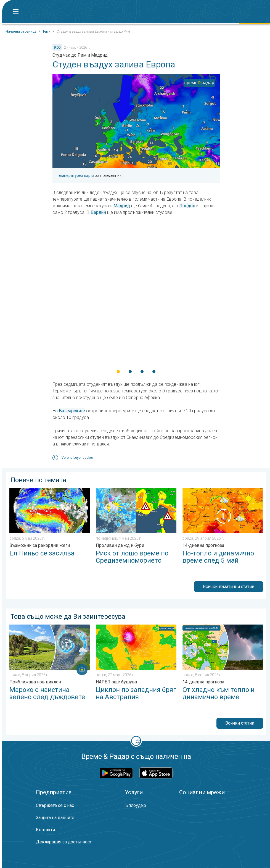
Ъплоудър (135, 805)
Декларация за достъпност (64, 842)
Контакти (45, 830)
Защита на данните (55, 818)
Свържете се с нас (55, 805)
